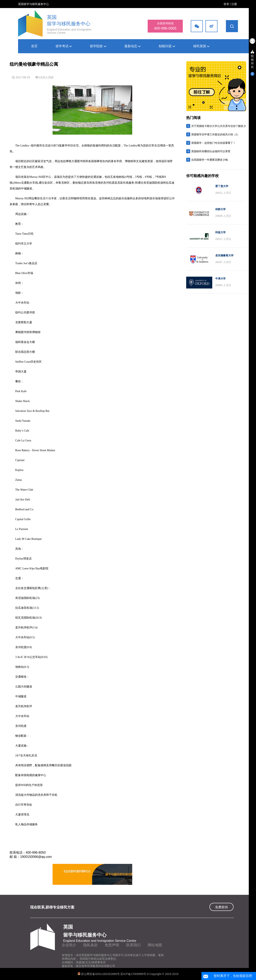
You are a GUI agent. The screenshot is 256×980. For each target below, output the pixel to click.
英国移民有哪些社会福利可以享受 (211, 151)
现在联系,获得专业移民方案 (52, 907)
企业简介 (69, 945)
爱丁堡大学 (222, 186)
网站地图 (155, 945)
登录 (226, 4)
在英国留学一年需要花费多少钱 (209, 160)
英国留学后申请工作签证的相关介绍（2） (215, 135)
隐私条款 (90, 945)
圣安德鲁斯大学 (224, 255)
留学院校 (98, 46)
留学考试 (64, 46)
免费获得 (221, 907)
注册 (234, 4)
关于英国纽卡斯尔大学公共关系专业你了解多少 (219, 126)
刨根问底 (167, 46)
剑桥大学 (220, 209)
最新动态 (133, 46)
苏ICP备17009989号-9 (135, 974)
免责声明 (112, 945)
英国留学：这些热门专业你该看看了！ (213, 143)
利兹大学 (220, 232)
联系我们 (133, 945)
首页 (34, 46)
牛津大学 (220, 279)
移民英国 (201, 46)
